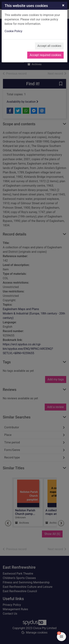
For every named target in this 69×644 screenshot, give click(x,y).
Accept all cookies (49, 46)
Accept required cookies (45, 55)
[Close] (63, 5)
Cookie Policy (13, 31)
